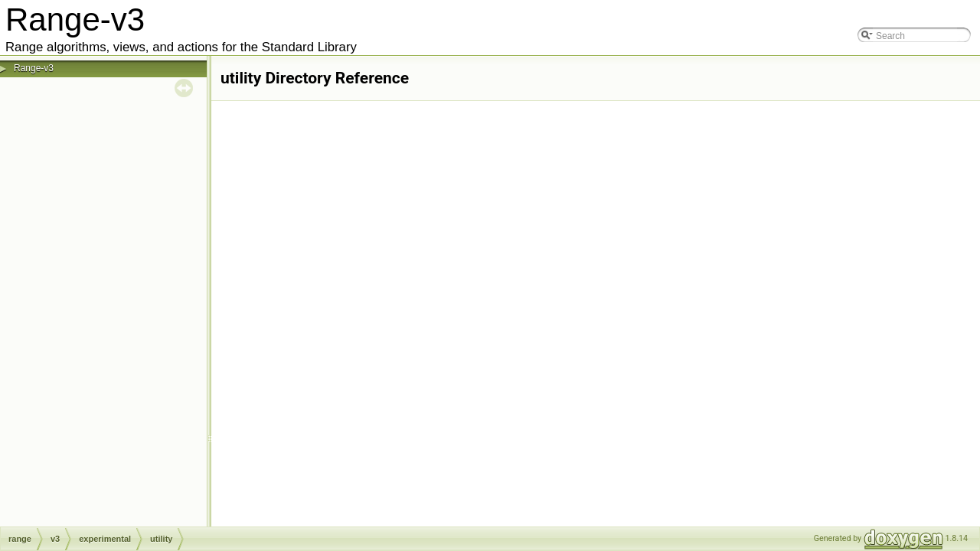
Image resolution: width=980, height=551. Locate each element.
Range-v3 (34, 68)
